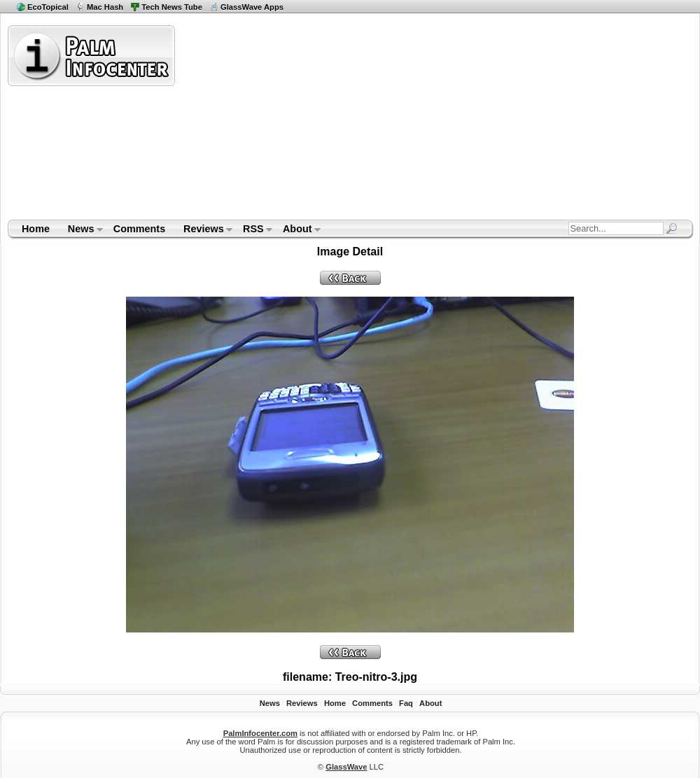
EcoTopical (48, 7)
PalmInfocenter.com (260, 733)
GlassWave (346, 767)
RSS (253, 230)
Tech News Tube (172, 7)
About (297, 230)
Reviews (203, 230)
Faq (406, 703)
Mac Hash (105, 7)
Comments (139, 229)
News (81, 230)
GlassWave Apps (252, 7)
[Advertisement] (359, 122)
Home (36, 229)
